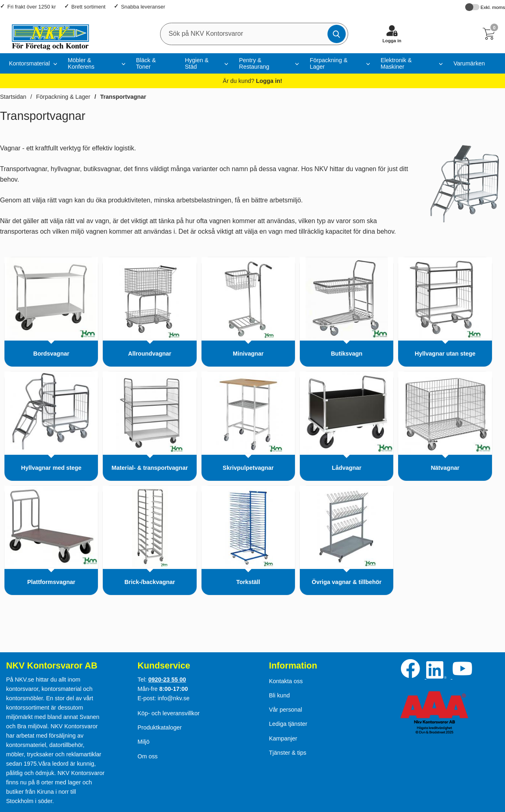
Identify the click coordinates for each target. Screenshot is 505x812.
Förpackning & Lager (328, 63)
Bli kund (279, 695)
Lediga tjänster (288, 724)
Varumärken (469, 63)
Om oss (147, 756)
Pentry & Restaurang (254, 63)
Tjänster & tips (288, 753)
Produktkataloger (159, 727)
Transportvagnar (123, 97)
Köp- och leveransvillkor (168, 713)
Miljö (143, 742)
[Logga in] (392, 34)
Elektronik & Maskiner (396, 63)
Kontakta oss (286, 681)
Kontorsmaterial (29, 63)
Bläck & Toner (146, 63)
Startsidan (13, 97)
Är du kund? (252, 81)
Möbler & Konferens (81, 63)
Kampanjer (283, 738)
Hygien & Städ (197, 63)
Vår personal (286, 710)
